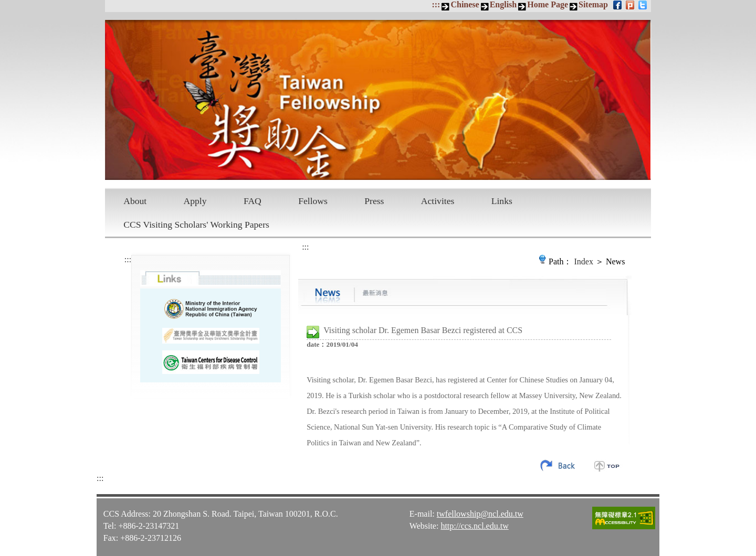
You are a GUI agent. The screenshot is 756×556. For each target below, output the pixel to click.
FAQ (253, 201)
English (503, 4)
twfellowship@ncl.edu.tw (480, 513)
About (135, 201)
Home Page (548, 4)
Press (374, 201)
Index (584, 261)
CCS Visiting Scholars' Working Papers (196, 224)
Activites (438, 201)
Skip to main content (6, 6)
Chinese (465, 4)
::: (436, 4)
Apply (195, 201)
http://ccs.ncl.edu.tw (474, 525)
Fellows (313, 201)
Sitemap (593, 4)
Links (502, 201)
